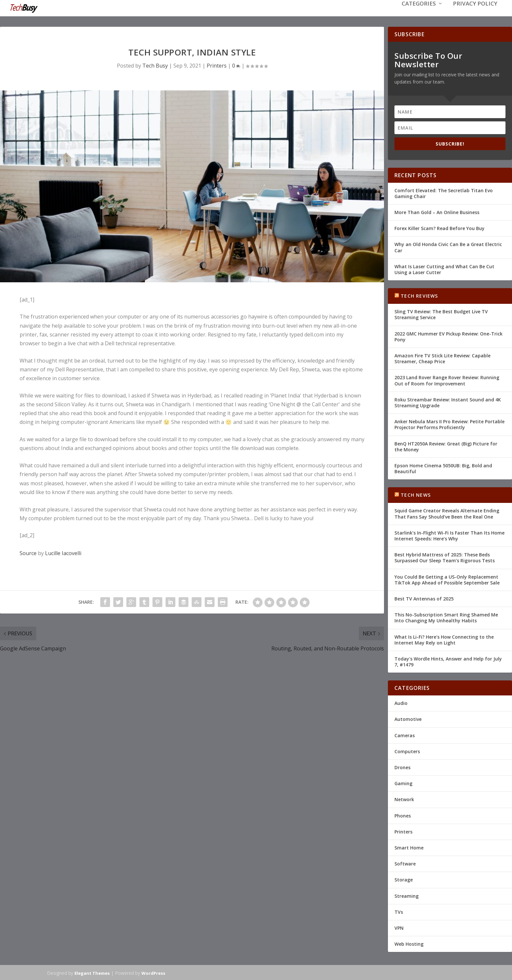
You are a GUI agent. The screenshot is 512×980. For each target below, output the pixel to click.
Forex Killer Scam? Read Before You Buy (440, 228)
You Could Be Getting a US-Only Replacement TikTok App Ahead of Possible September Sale (447, 579)
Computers (407, 751)
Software (405, 863)
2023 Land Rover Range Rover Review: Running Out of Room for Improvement (447, 380)
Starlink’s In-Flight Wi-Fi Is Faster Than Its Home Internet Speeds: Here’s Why (449, 535)
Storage (404, 879)
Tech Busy (155, 65)
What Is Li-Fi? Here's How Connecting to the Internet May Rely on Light (444, 639)
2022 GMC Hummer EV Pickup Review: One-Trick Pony (448, 336)
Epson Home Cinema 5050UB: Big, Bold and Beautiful (443, 468)
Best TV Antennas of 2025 (424, 598)
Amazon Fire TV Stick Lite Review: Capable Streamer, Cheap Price (442, 358)
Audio (401, 702)
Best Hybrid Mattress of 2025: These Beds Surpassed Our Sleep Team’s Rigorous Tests (445, 557)
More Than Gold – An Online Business (437, 212)
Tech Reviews (419, 295)
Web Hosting (409, 943)
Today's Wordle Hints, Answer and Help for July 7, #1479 (448, 661)
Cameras (405, 735)
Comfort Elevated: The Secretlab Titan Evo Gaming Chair (444, 193)
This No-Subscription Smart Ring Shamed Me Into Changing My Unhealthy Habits (446, 617)
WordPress (153, 972)
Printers (217, 65)
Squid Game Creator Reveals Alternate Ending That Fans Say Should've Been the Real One (447, 513)
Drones (402, 767)
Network (404, 799)
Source (28, 552)
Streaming (407, 895)
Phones (403, 815)
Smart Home (409, 847)
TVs (399, 911)
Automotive (408, 718)
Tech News (416, 494)
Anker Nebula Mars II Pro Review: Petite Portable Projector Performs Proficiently (449, 424)
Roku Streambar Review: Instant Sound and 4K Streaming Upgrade (448, 402)
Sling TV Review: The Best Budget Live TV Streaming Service (441, 314)
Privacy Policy (475, 14)
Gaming (403, 783)
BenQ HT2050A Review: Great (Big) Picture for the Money (446, 446)
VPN (399, 927)
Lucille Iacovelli (63, 552)
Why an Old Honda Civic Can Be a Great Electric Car (448, 247)
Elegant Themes (92, 972)
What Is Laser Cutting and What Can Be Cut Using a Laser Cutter (444, 269)
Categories (419, 14)
